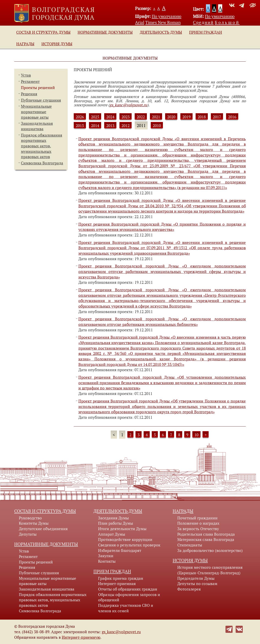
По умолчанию (167, 16)
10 (196, 435)
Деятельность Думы (161, 32)
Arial (140, 22)
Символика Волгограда (42, 163)
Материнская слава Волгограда (206, 540)
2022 (141, 117)
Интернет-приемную (81, 637)
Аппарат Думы (112, 534)
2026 (80, 117)
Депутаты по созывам (197, 584)
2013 (110, 126)
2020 (171, 117)
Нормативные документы (105, 32)
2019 (186, 117)
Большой (227, 22)
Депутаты (28, 534)
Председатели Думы (196, 578)
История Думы (57, 44)
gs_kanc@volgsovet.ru (128, 105)
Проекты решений (38, 88)
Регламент (30, 82)
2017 (217, 117)
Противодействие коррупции (125, 540)
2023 (126, 117)
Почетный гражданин (197, 518)
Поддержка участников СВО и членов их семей (126, 608)
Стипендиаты (190, 545)
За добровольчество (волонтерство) (210, 550)
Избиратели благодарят (120, 550)
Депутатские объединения (43, 529)
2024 (110, 117)
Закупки (106, 556)
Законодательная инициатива (47, 589)
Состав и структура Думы (43, 32)
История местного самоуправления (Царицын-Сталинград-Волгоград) (210, 570)
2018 (202, 117)
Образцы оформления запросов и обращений (129, 597)
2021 (156, 117)
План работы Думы (116, 523)
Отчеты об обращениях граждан (128, 589)
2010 (157, 126)
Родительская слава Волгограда (206, 534)
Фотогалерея (189, 589)
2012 (126, 126)
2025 (95, 117)
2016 (232, 117)
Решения (29, 94)
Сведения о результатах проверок (129, 545)
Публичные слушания (41, 100)
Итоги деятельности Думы (122, 529)
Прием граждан (206, 32)
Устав (26, 75)
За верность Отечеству (198, 529)
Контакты (107, 561)
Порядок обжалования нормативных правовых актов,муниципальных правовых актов (42, 146)
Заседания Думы (113, 518)
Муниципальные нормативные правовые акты (36, 112)
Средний (203, 22)
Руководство (30, 518)
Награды (25, 44)
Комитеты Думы (34, 523)
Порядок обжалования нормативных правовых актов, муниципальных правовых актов (53, 600)
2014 (95, 126)
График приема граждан (121, 578)
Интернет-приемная (117, 584)
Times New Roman (163, 22)
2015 (80, 126)
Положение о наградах (198, 523)
